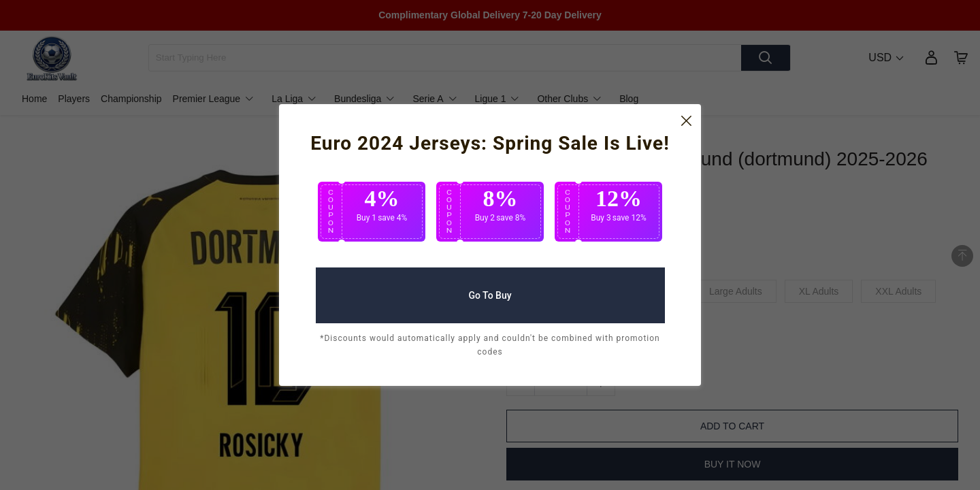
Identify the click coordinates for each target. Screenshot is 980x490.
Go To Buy (490, 290)
